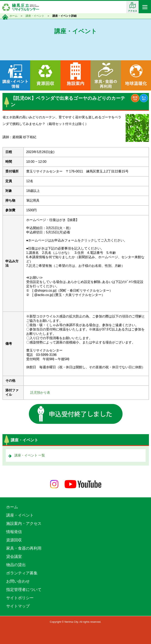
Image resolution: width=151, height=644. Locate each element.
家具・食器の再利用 (24, 548)
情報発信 (14, 532)
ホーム (14, 16)
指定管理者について (24, 590)
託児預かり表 (40, 393)
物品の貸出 (16, 565)
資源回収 (14, 540)
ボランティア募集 (22, 573)
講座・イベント (35, 16)
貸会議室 (14, 557)
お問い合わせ (18, 581)
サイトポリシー (20, 598)
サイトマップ (18, 606)
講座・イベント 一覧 (30, 455)
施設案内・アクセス (24, 523)
